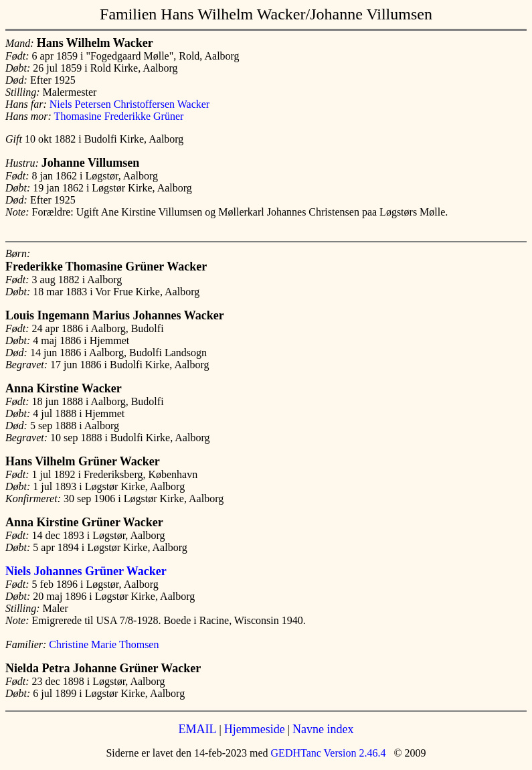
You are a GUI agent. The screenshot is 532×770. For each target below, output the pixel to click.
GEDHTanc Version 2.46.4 (327, 753)
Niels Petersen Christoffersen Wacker (129, 104)
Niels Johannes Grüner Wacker (86, 571)
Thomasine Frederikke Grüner (119, 116)
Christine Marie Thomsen (104, 644)
